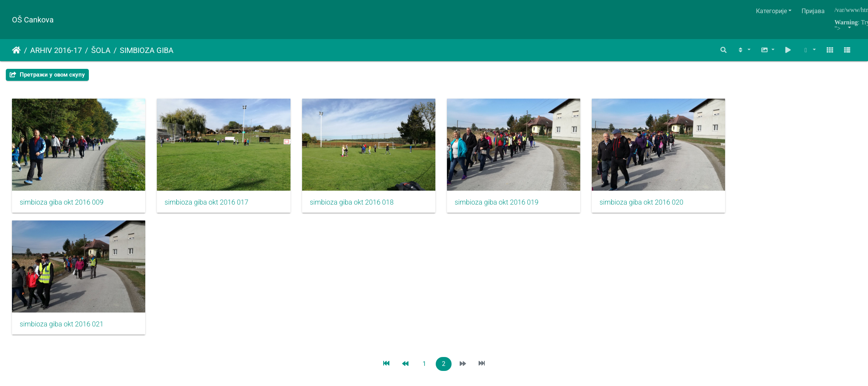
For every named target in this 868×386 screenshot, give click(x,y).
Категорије (771, 11)
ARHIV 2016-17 (56, 50)
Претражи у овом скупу (47, 75)
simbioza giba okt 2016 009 (62, 207)
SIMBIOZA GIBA (147, 50)
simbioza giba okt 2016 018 (364, 207)
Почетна (16, 50)
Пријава (813, 11)
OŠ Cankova (33, 20)
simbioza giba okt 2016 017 (213, 207)
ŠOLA (101, 50)
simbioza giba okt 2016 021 (62, 333)
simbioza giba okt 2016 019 (515, 207)
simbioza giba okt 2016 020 (666, 207)
